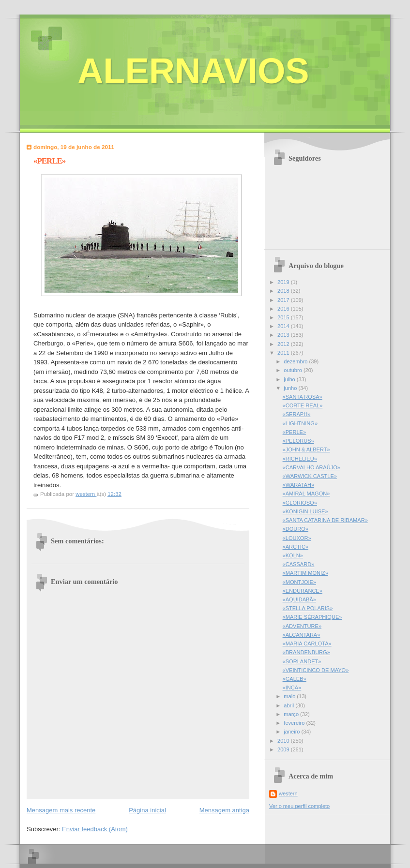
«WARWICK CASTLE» (310, 476)
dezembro (296, 361)
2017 (284, 300)
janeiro (292, 732)
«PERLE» (295, 432)
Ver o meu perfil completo (299, 806)
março (292, 714)
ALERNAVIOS (193, 71)
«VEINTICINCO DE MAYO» (316, 670)
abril (289, 705)
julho (290, 379)
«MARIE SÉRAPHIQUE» (312, 617)
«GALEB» (295, 679)
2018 (284, 291)
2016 (284, 309)
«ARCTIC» (296, 547)
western (288, 793)
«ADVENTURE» (302, 626)
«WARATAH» (298, 485)
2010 (284, 741)
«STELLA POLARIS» (308, 608)
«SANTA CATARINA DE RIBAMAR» (325, 520)
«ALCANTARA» (302, 635)
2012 (284, 344)
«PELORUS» (298, 441)
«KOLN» (293, 555)
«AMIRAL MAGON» (306, 494)
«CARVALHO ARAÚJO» (311, 467)
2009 (284, 749)
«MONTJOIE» (299, 582)
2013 (284, 335)
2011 (284, 353)
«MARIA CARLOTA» (307, 644)
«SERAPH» (297, 414)
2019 (284, 282)
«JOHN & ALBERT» (306, 449)
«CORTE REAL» (303, 405)
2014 (284, 326)
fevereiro (295, 723)
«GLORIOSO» (300, 503)
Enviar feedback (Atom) (95, 829)
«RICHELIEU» (300, 459)
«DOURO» (296, 529)
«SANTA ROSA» (303, 397)
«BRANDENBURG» (306, 652)
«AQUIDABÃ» (299, 599)
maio (290, 696)
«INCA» (292, 688)
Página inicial (147, 810)
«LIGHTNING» (300, 423)
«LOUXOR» (297, 538)
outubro (294, 370)
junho (291, 388)
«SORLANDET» (302, 661)
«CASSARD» (299, 564)
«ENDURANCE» (303, 591)
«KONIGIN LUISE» (305, 511)
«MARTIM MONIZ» (305, 573)
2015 (284, 317)
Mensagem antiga (224, 810)
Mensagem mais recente (61, 810)
